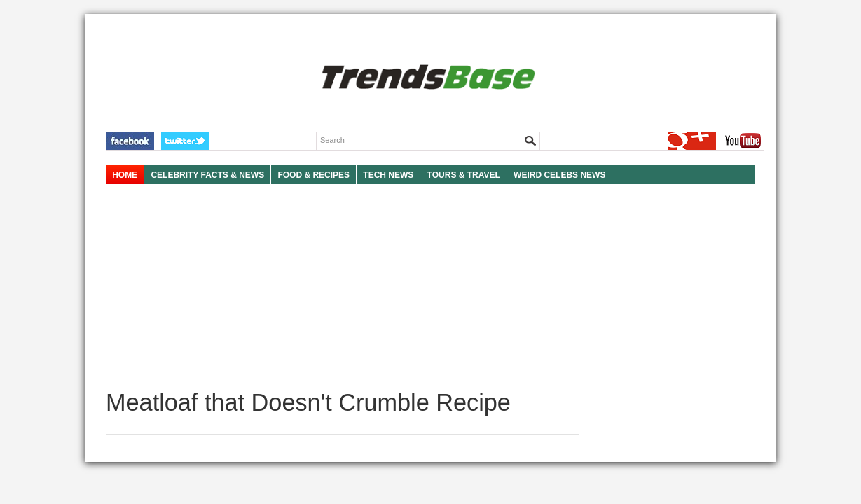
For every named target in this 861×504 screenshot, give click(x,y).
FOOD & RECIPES (314, 175)
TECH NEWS (388, 175)
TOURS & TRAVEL (464, 175)
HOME (125, 175)
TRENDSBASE (426, 78)
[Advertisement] (342, 287)
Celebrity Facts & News (207, 175)
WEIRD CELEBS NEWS (559, 175)
